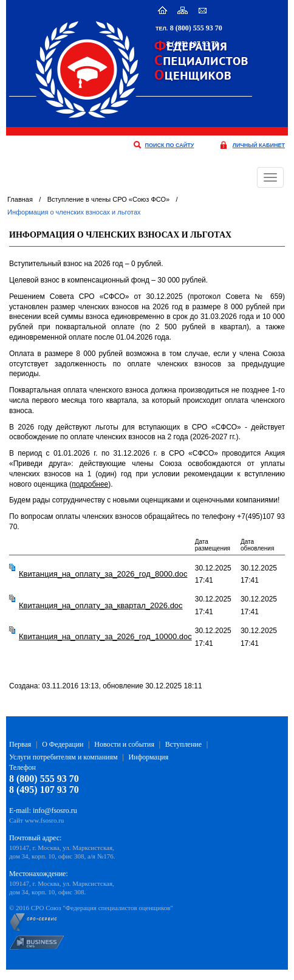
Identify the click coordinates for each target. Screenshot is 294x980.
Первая (20, 744)
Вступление (183, 744)
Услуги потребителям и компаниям (63, 757)
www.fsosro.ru (45, 820)
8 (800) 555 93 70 (196, 28)
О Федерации (63, 744)
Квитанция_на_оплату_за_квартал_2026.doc (101, 605)
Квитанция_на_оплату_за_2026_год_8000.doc (103, 574)
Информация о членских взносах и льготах (74, 212)
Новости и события (124, 744)
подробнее (90, 484)
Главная (20, 199)
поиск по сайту (170, 145)
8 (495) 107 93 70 (193, 44)
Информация (148, 757)
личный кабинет (259, 145)
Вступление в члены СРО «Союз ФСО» (109, 199)
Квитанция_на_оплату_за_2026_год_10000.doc (105, 636)
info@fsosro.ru (55, 810)
